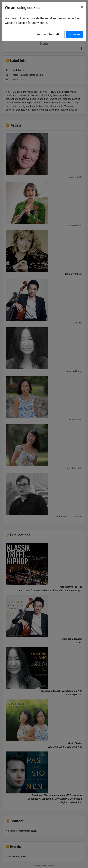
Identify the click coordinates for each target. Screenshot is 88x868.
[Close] (82, 7)
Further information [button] (49, 34)
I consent (75, 34)
